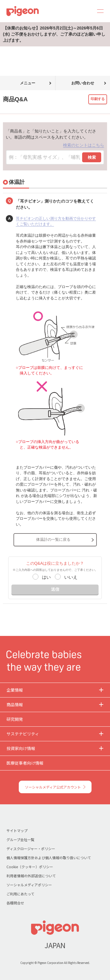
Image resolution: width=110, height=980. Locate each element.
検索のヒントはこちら (84, 145)
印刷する (98, 99)
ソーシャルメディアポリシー (29, 885)
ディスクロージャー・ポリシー (31, 849)
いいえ (71, 577)
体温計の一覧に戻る (53, 539)
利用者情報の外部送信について (31, 876)
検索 (92, 157)
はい (46, 577)
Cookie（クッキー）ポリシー (30, 867)
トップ (7, 50)
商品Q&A (26, 50)
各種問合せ (15, 903)
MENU (98, 11)
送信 (55, 589)
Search (84, 11)
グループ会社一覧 (20, 839)
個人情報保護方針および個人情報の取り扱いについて (49, 858)
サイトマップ (17, 830)
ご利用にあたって (20, 894)
